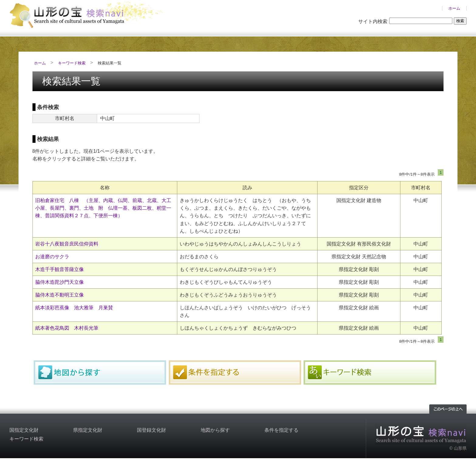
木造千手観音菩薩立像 (59, 269)
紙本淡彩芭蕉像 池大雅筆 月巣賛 (74, 308)
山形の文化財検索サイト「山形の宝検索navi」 (88, 14)
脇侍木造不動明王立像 (59, 295)
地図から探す (100, 372)
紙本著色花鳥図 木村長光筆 (67, 328)
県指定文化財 (88, 430)
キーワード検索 (72, 63)
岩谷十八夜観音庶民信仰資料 (67, 244)
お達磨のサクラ (52, 257)
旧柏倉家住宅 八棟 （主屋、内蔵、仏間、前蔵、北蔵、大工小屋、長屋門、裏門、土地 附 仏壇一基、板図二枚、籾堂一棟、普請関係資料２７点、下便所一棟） (103, 208)
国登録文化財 (151, 430)
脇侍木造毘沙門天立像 (59, 282)
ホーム (454, 8)
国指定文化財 (24, 430)
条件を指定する (235, 372)
